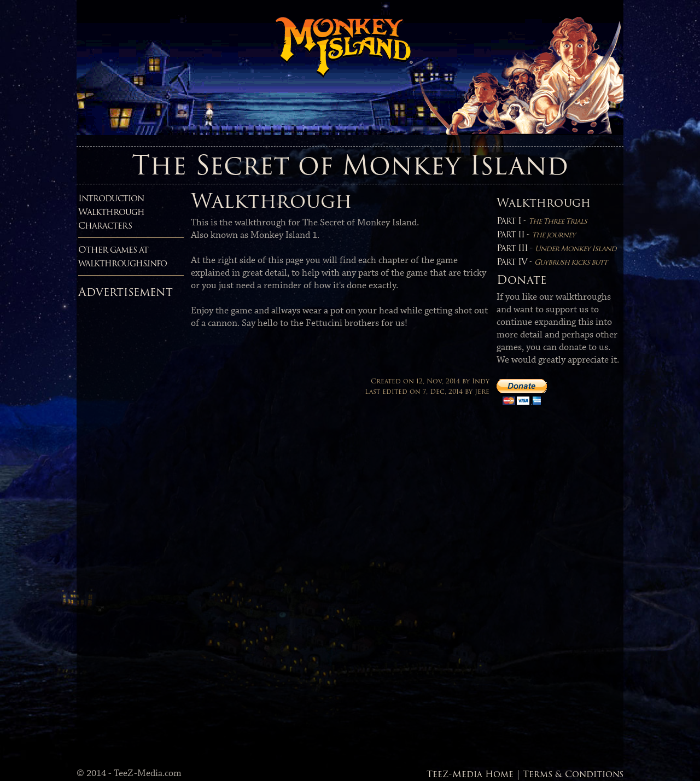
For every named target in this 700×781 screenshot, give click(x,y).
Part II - (536, 234)
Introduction (111, 198)
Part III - (556, 248)
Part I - (542, 221)
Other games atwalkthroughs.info (122, 257)
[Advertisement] (122, 467)
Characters (105, 226)
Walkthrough (111, 212)
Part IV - (552, 262)
